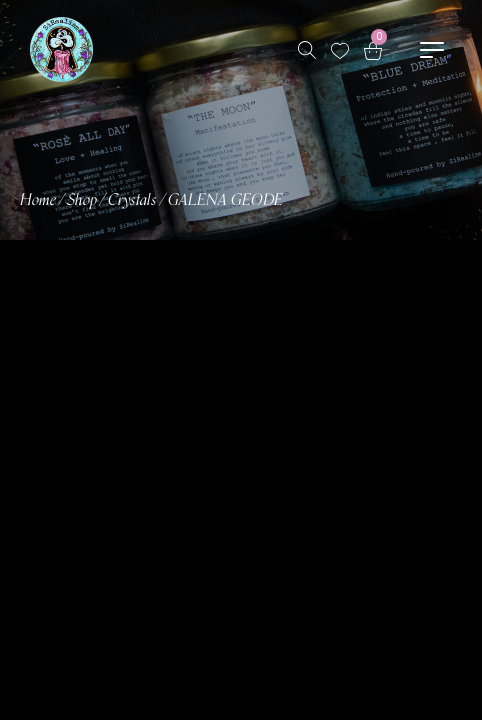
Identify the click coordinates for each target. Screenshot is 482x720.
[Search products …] (307, 50)
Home (38, 200)
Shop (82, 200)
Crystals (132, 200)
